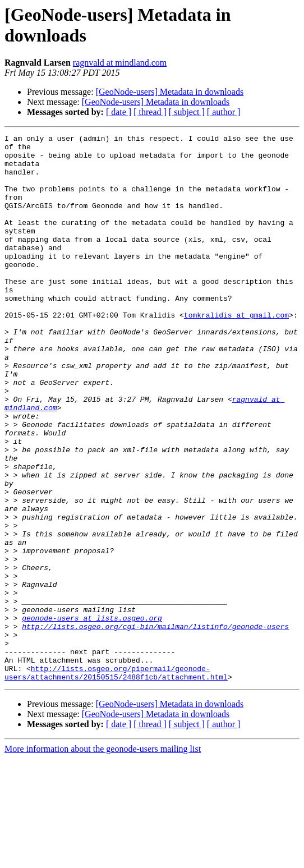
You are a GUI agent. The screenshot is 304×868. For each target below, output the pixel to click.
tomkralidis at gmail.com (236, 352)
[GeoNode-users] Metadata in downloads (170, 92)
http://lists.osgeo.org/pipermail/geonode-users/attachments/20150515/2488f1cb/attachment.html (116, 781)
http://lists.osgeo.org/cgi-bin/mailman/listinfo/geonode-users (155, 725)
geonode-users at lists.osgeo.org (92, 715)
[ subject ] (187, 112)
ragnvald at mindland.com (120, 63)
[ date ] (119, 112)
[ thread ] (150, 112)
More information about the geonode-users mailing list (103, 858)
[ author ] (224, 112)
